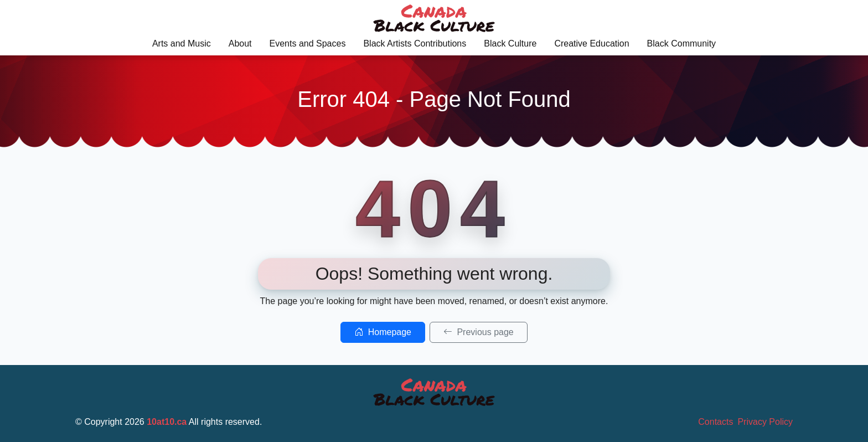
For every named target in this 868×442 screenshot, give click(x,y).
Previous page (479, 332)
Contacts (715, 422)
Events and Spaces (308, 43)
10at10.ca (167, 422)
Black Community (681, 43)
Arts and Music (182, 43)
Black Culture (510, 43)
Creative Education (591, 43)
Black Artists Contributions (415, 43)
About (240, 43)
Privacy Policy (765, 422)
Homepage (383, 332)
